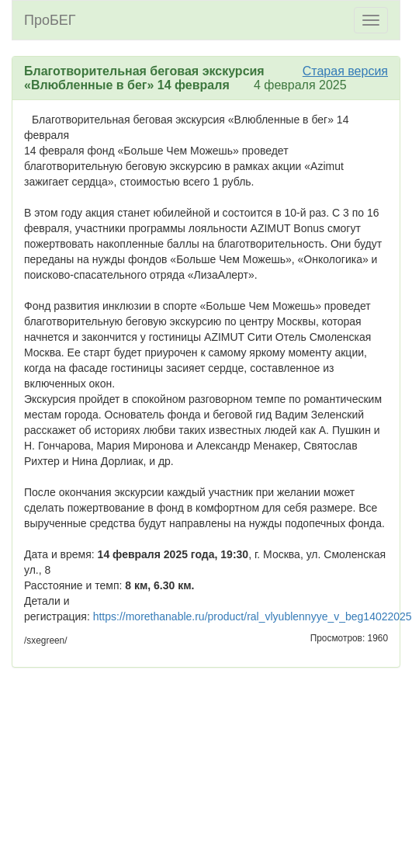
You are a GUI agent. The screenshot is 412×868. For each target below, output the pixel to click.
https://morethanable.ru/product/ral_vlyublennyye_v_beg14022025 (253, 616)
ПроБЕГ (50, 20)
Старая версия (345, 71)
